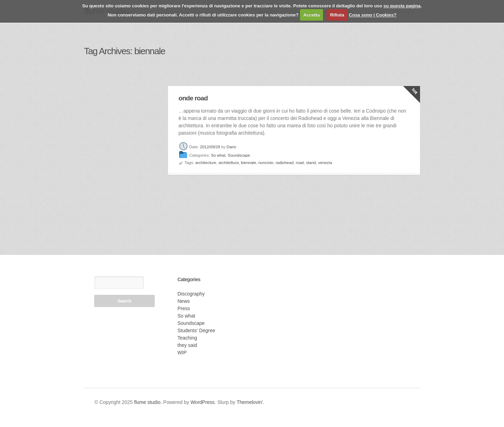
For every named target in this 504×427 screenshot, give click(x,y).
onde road (193, 98)
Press (184, 308)
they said (187, 345)
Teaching (187, 338)
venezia (325, 163)
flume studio (147, 402)
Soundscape (239, 156)
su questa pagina (402, 6)
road (300, 163)
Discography (191, 294)
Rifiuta (337, 15)
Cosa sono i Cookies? (373, 15)
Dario (231, 147)
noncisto (266, 163)
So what (218, 156)
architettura (229, 163)
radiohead (284, 163)
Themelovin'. (250, 402)
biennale (248, 163)
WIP (182, 353)
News (184, 301)
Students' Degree (196, 330)
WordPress (202, 402)
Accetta (311, 15)
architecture (206, 163)
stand (311, 163)
